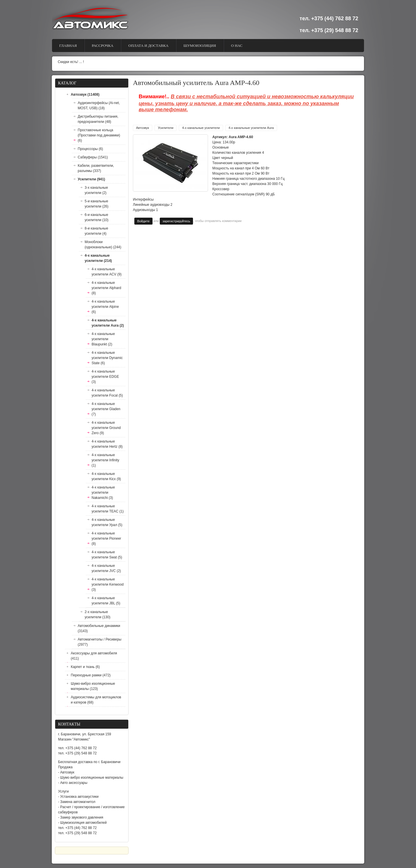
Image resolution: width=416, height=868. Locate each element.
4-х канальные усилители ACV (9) (107, 272)
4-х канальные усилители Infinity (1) (105, 460)
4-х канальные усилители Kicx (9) (106, 476)
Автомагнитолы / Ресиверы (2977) (100, 642)
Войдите (143, 221)
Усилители (166, 128)
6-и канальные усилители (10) (96, 217)
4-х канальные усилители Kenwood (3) (108, 584)
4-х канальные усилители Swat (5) (107, 555)
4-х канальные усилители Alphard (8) (106, 288)
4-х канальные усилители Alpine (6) (105, 307)
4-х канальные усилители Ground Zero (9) (106, 428)
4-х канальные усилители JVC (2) (106, 568)
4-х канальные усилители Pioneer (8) (106, 538)
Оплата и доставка (148, 46)
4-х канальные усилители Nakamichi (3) (103, 493)
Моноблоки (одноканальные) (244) (103, 245)
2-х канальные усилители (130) (97, 615)
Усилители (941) (91, 179)
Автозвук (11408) (85, 95)
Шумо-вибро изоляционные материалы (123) (93, 686)
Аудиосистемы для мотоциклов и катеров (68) (96, 700)
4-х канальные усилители (201, 128)
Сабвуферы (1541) (93, 157)
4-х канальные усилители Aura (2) (108, 323)
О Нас (237, 46)
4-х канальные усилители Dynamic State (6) (107, 358)
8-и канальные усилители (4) (96, 231)
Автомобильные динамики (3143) (99, 628)
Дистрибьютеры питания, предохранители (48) (98, 119)
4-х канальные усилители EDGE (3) (105, 377)
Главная (68, 46)
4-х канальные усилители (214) (98, 258)
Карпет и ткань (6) (85, 667)
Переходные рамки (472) (91, 675)
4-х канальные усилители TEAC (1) (108, 509)
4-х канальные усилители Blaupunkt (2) (103, 339)
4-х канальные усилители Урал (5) (107, 522)
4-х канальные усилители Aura (251, 128)
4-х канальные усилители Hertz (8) (107, 444)
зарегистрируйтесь (177, 221)
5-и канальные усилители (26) (96, 204)
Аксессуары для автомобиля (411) (94, 656)
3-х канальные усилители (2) (96, 190)
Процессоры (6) (90, 149)
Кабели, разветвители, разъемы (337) (96, 168)
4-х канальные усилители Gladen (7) (106, 409)
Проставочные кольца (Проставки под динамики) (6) (99, 135)
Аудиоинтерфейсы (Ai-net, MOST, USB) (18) (99, 106)
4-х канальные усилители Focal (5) (107, 393)
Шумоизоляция (200, 46)
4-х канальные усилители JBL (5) (106, 601)
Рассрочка (103, 46)
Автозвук (143, 128)
